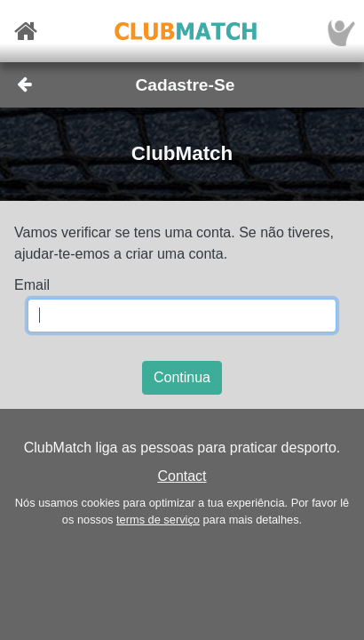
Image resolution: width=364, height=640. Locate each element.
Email (32, 285)
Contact (182, 476)
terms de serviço (158, 520)
